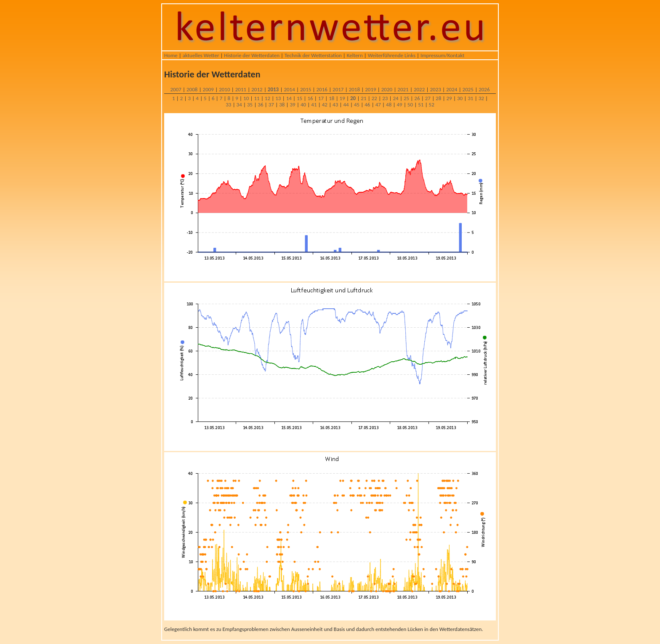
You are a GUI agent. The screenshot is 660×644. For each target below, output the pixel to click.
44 (346, 105)
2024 (452, 89)
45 (357, 105)
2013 (273, 89)
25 (406, 98)
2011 (241, 89)
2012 (257, 89)
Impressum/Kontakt (442, 55)
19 (342, 98)
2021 (403, 89)
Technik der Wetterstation (313, 55)
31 (470, 98)
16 (310, 98)
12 (267, 98)
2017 (338, 89)
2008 (192, 89)
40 (303, 105)
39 (293, 105)
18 (331, 98)
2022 (419, 89)
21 (363, 98)
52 (432, 105)
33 (228, 105)
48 (389, 105)
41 (314, 105)
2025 (468, 89)
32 (481, 98)
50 (410, 105)
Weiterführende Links (392, 55)
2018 (354, 89)
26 (417, 98)
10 (246, 98)
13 (278, 98)
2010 (224, 89)
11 (257, 98)
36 (260, 105)
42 (325, 105)
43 (335, 105)
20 (353, 98)
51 (421, 105)
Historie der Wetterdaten (252, 55)
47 (378, 105)
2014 (289, 89)
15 (299, 98)
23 (385, 98)
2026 (484, 89)
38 (282, 105)
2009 (208, 89)
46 (367, 105)
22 (374, 98)
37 (271, 105)
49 (399, 105)
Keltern (355, 55)
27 (428, 98)
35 (250, 105)
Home (171, 55)
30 (460, 98)
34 (239, 105)
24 (396, 98)
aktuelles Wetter (201, 55)
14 (289, 98)
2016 (322, 89)
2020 (387, 89)
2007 (176, 89)
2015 (306, 89)
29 (449, 98)
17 (321, 98)
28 (438, 98)
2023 (435, 89)
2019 (370, 89)
